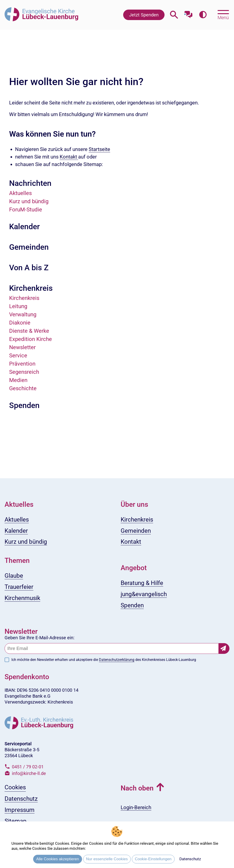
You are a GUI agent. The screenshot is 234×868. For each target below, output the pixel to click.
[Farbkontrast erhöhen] (203, 15)
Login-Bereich (136, 807)
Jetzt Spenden (144, 15)
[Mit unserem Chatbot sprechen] (188, 13)
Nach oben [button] (137, 788)
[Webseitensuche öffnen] (174, 15)
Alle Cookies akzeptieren (57, 859)
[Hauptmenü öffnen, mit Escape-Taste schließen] (223, 14)
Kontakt (69, 157)
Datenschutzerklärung (117, 660)
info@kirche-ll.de (29, 773)
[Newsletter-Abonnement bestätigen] (224, 648)
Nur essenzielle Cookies (107, 859)
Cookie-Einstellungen (153, 859)
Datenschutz (190, 859)
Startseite (99, 149)
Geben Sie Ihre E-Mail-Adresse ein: (40, 638)
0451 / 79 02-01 (28, 767)
